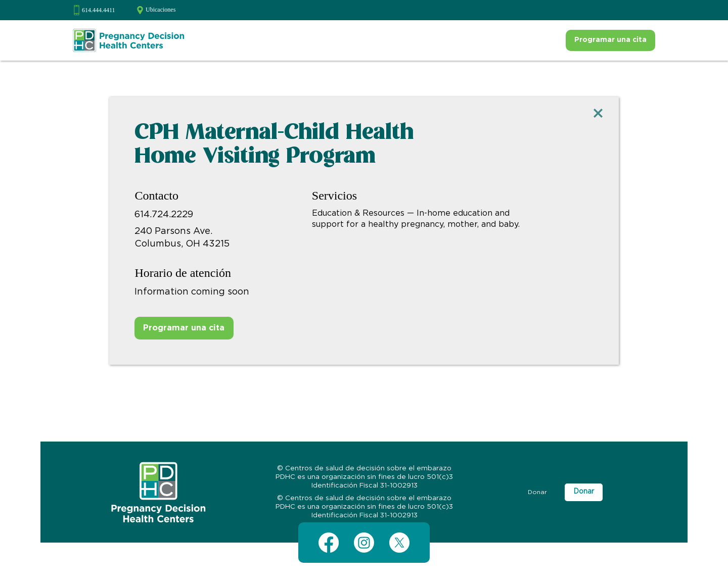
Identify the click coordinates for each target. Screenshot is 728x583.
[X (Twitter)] (399, 543)
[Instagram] (364, 543)
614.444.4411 (99, 10)
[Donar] (537, 492)
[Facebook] (329, 543)
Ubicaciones (161, 10)
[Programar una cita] (610, 40)
